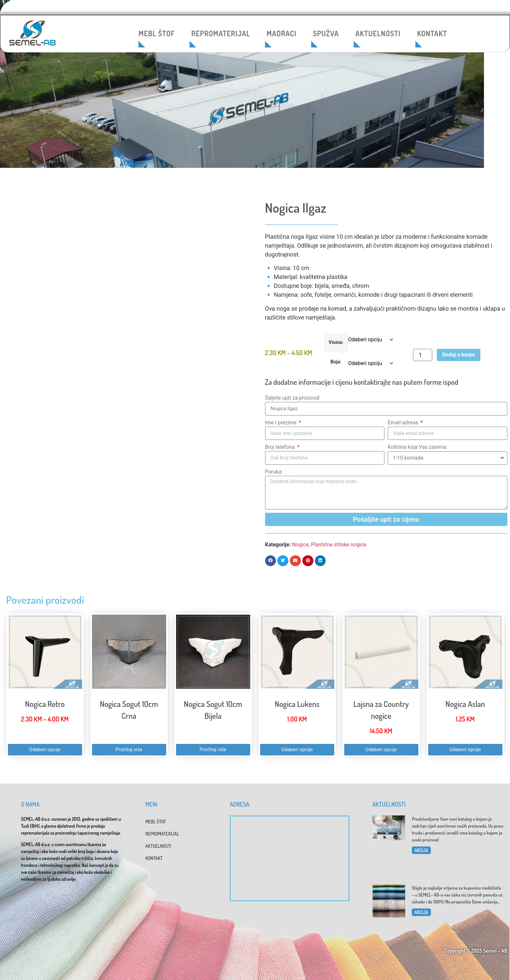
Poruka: (274, 472)
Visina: (336, 343)
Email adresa (404, 423)
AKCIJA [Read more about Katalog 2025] (421, 850)
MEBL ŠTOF (157, 33)
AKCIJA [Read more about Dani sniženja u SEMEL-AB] (421, 912)
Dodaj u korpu (458, 355)
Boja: (336, 362)
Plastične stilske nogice (338, 545)
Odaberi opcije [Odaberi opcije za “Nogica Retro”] (45, 750)
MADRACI (282, 33)
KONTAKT (432, 33)
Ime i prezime (282, 423)
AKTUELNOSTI (378, 33)
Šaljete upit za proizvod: (293, 398)
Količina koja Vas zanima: (418, 447)
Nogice (300, 545)
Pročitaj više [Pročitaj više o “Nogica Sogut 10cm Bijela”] (213, 750)
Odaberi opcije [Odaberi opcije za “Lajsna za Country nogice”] (381, 750)
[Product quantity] (423, 355)
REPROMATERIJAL (221, 33)
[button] (271, 561)
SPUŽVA (326, 33)
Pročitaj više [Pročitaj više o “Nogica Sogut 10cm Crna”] (129, 750)
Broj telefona (281, 447)
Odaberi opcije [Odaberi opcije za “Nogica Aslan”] (465, 750)
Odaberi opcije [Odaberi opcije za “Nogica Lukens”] (297, 750)
